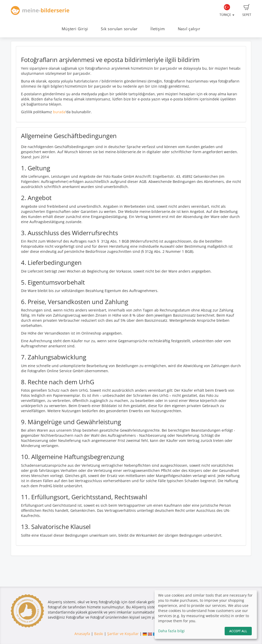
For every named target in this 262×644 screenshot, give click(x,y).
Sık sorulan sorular (119, 29)
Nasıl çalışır (189, 29)
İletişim (158, 29)
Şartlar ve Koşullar (123, 634)
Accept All (238, 631)
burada (59, 112)
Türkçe (227, 11)
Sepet (247, 11)
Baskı (99, 634)
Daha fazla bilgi (171, 631)
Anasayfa (82, 634)
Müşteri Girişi (75, 29)
